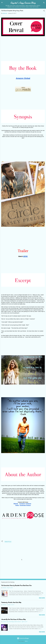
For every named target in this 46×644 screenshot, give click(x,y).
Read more (42, 598)
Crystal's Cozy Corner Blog (23, 3)
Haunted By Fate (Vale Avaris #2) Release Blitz (13, 619)
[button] (44, 11)
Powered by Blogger (23, 638)
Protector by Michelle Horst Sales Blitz (11, 602)
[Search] (44, 3)
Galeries (26, 641)
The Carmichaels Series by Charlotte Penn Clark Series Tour (16, 585)
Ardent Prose (8, 542)
